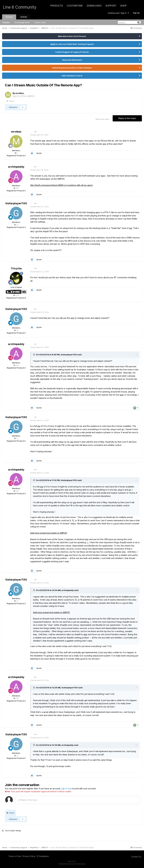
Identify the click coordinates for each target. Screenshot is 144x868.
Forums (6, 22)
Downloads (94, 6)
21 (16, 225)
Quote (39, 153)
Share (10, 101)
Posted (39, 135)
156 (16, 188)
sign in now (66, 788)
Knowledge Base (22, 22)
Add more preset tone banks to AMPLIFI (49, 533)
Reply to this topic (127, 118)
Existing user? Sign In (118, 13)
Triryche (16, 268)
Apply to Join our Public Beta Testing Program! (72, 44)
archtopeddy (16, 167)
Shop (123, 6)
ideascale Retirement (72, 60)
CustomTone (75, 6)
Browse (9, 17)
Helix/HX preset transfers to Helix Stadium (72, 68)
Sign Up (136, 13)
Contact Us (136, 857)
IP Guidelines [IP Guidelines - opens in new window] (43, 856)
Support (111, 6)
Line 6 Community (20, 7)
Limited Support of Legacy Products (72, 52)
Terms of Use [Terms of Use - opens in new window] (15, 856)
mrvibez (20, 93)
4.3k (16, 295)
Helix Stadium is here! (72, 76)
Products (57, 6)
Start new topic (102, 119)
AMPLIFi (31, 96)
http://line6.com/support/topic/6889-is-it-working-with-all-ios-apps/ (62, 185)
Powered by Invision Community (72, 864)
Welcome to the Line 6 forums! (72, 36)
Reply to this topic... (28, 800)
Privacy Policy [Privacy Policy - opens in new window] (29, 856)
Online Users (40, 22)
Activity (24, 17)
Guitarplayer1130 (16, 203)
